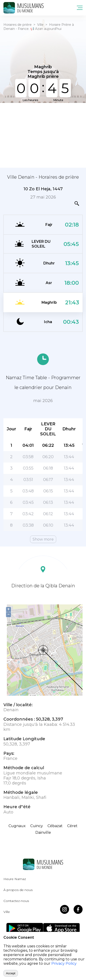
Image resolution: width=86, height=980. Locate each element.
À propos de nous (18, 890)
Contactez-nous (16, 901)
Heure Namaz (15, 879)
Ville (40, 25)
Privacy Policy (64, 963)
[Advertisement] (43, 135)
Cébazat (55, 826)
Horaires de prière (18, 25)
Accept (11, 973)
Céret (72, 826)
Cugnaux (17, 826)
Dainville (43, 832)
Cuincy (37, 826)
